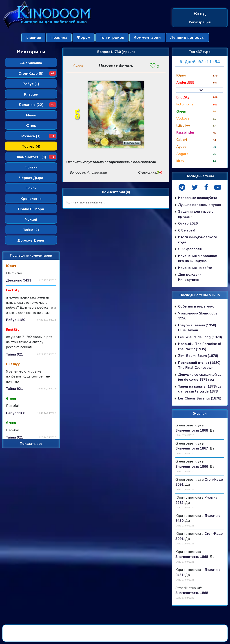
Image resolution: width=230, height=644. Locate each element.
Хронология (31, 199)
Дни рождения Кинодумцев (191, 277)
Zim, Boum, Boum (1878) (198, 356)
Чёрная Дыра (31, 178)
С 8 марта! (187, 230)
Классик (31, 94)
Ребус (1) (31, 84)
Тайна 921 (14, 354)
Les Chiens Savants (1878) (200, 398)
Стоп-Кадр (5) (37, 74)
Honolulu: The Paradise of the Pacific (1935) (200, 346)
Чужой (31, 220)
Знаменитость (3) (36, 157)
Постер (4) (31, 146)
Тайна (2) (31, 230)
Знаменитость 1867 (192, 448)
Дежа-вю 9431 (19, 280)
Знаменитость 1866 (192, 467)
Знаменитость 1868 (192, 430)
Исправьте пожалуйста (198, 198)
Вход (200, 14)
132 (200, 90)
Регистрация (200, 22)
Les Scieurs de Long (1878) (200, 337)
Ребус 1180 (16, 320)
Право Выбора (31, 209)
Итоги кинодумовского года (198, 240)
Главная (33, 37)
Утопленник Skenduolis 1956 (198, 316)
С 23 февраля (190, 249)
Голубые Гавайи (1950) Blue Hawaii (197, 328)
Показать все (31, 444)
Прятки (31, 167)
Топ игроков (112, 37)
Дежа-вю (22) (37, 105)
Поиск (31, 188)
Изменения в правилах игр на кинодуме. (198, 259)
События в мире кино (196, 306)
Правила (59, 37)
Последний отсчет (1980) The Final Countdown (199, 365)
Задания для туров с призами (196, 214)
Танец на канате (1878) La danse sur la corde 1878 (200, 389)
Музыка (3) (39, 136)
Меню (31, 115)
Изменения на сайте (195, 268)
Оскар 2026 (188, 223)
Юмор (31, 126)
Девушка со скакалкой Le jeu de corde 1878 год (200, 377)
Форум (84, 37)
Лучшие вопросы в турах (200, 205)
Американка (31, 63)
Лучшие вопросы (187, 37)
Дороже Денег (31, 240)
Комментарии (147, 37)
